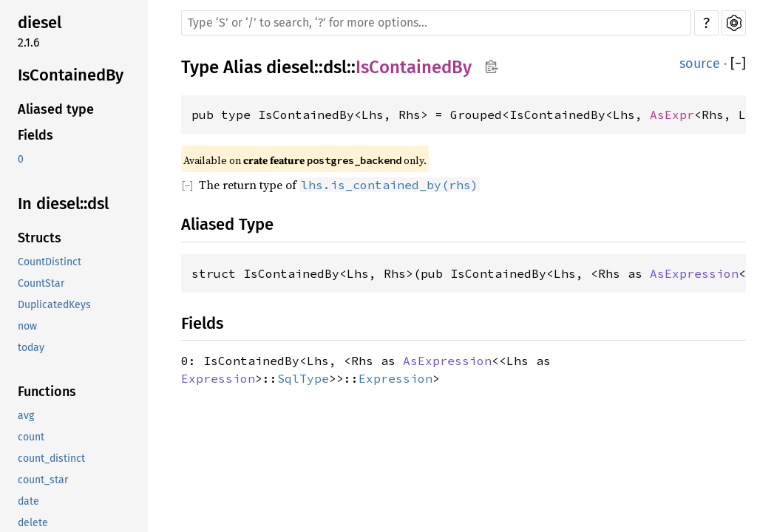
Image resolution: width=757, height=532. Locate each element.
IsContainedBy (71, 75)
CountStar (41, 283)
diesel (40, 23)
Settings (734, 23)
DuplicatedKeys (54, 305)
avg (26, 416)
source (700, 64)
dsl (335, 67)
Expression (218, 378)
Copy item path (491, 66)
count (31, 437)
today (31, 348)
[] (738, 64)
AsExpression (694, 273)
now (27, 326)
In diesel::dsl (63, 204)
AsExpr (672, 115)
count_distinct (51, 458)
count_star (43, 480)
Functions (47, 392)
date (28, 501)
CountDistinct (50, 262)
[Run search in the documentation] (436, 23)
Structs (40, 238)
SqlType (303, 378)
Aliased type (56, 109)
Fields (35, 135)
